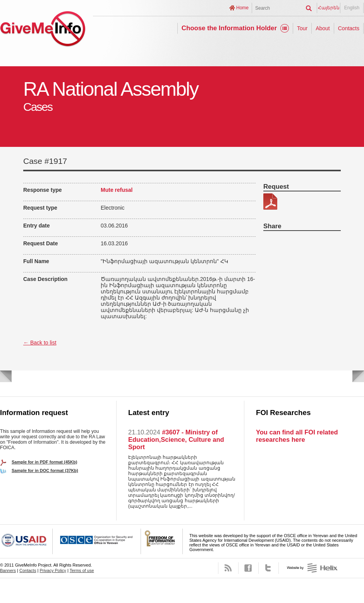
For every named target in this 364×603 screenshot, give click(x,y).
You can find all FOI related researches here (297, 436)
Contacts (349, 28)
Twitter (269, 568)
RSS (228, 568)
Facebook (248, 568)
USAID (26, 541)
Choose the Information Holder (229, 28)
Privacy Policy (53, 570)
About (323, 28)
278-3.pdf (270, 202)
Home (242, 8)
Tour (302, 28)
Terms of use (82, 570)
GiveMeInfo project (43, 30)
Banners (8, 570)
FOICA (162, 541)
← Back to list (40, 343)
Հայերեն (329, 8)
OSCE (97, 541)
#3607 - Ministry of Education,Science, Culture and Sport (176, 439)
